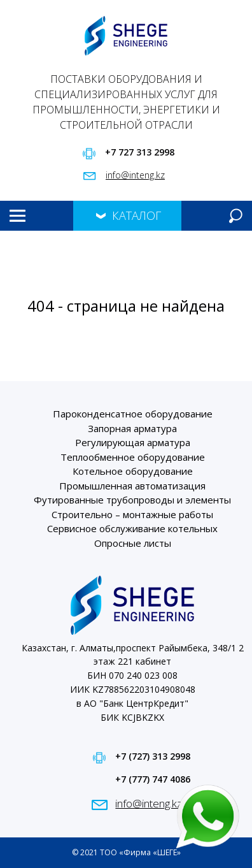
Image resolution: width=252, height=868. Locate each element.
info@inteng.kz (135, 175)
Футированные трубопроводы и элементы (132, 500)
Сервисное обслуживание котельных (132, 528)
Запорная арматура (132, 428)
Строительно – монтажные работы (132, 514)
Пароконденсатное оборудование (133, 414)
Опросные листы (133, 543)
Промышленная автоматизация (132, 486)
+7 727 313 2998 (140, 152)
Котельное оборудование (133, 471)
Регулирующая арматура (133, 442)
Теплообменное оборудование (133, 457)
